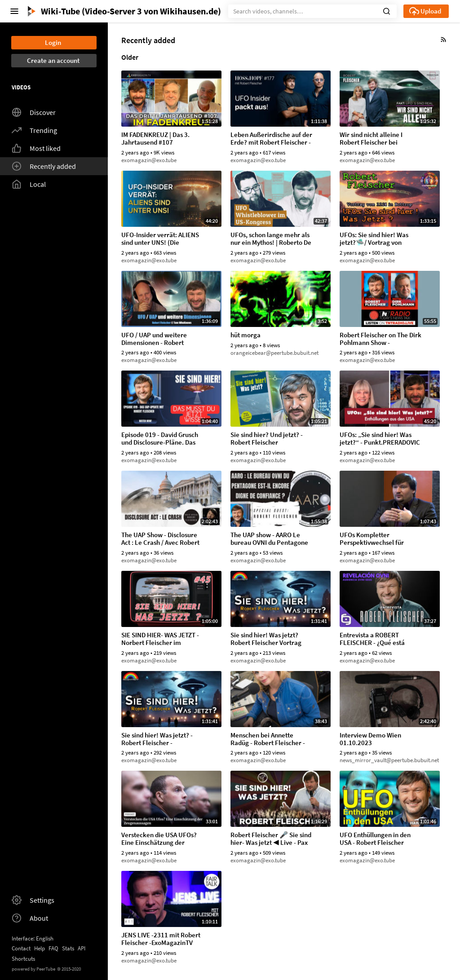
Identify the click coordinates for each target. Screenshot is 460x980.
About (30, 918)
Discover (34, 112)
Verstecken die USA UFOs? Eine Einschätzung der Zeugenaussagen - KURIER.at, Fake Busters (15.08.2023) (159, 839)
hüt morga (245, 335)
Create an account (53, 60)
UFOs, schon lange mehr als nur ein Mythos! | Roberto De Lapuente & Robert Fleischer (272, 239)
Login (53, 42)
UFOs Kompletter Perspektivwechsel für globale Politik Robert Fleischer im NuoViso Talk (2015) (376, 539)
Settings (33, 900)
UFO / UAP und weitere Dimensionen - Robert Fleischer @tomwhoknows (159, 339)
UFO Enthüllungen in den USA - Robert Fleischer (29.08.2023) (375, 839)
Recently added (44, 166)
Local (29, 184)
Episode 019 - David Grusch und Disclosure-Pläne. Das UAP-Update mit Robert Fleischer (160, 439)
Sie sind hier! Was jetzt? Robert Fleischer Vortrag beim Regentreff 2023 (266, 639)
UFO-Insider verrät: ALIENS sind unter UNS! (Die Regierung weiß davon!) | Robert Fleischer (160, 239)
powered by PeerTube (33, 969)
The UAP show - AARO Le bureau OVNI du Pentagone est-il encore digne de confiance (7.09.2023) (269, 539)
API (82, 948)
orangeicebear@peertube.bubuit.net (274, 353)
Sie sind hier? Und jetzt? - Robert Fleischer (267, 439)
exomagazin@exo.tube (149, 160)
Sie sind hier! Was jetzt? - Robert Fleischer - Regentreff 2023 (157, 739)
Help (40, 948)
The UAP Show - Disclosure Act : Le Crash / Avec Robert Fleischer (160, 539)
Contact (21, 948)
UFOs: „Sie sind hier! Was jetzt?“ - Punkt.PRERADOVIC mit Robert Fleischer (380, 439)
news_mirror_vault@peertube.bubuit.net (389, 760)
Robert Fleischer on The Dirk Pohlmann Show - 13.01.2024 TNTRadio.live (380, 339)
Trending (34, 130)
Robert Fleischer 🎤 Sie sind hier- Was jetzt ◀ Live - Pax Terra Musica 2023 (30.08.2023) (271, 839)
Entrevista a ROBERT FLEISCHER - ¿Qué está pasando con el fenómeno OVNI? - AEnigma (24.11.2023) (376, 639)
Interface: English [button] (33, 938)
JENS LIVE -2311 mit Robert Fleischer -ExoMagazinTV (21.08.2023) (161, 939)
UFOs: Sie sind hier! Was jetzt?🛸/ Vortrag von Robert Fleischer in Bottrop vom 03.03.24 (378, 239)
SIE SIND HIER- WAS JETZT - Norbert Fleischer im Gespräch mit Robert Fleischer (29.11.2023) (160, 639)
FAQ (53, 948)
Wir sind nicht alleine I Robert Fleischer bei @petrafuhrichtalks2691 (375, 139)
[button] (387, 10)
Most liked (36, 148)
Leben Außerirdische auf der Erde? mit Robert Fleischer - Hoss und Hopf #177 (271, 139)
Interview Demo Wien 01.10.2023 (370, 739)
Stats (68, 948)
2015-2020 (69, 969)
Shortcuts (23, 959)
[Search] (312, 11)
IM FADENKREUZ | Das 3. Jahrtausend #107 (155, 139)
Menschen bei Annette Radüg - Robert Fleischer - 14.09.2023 (268, 739)
